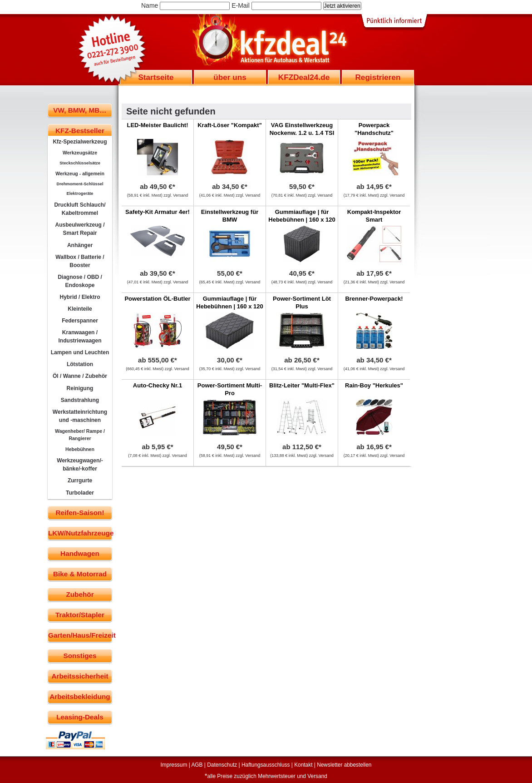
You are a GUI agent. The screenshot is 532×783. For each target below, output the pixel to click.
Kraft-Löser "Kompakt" (230, 125)
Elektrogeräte (80, 193)
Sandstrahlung (80, 400)
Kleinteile (80, 309)
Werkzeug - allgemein (80, 173)
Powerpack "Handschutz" (374, 129)
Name (150, 5)
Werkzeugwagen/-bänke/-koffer (80, 465)
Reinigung (80, 388)
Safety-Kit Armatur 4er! (158, 212)
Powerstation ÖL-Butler (157, 299)
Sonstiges (80, 656)
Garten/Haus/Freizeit (80, 635)
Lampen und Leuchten (80, 352)
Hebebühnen (80, 449)
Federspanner (80, 321)
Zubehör (80, 594)
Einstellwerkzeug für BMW (230, 216)
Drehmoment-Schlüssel (80, 184)
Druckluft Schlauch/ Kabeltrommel (80, 209)
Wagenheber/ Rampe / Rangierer (80, 435)
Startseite (156, 77)
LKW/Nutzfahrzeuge (80, 533)
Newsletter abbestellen (344, 765)
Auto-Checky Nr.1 (158, 385)
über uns (230, 77)
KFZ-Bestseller (80, 131)
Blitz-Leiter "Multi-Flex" (302, 385)
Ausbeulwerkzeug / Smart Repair (80, 229)
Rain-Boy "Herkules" (374, 385)
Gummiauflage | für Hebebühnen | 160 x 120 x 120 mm (302, 220)
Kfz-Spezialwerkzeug (80, 142)
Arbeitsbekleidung (80, 696)
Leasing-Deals (80, 717)
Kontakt (303, 765)
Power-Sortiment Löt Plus (302, 302)
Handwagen (80, 553)
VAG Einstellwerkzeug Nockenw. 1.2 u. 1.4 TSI (302, 129)
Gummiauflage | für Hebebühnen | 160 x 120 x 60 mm (229, 306)
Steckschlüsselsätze (80, 163)
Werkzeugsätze (80, 153)
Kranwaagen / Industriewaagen (80, 337)
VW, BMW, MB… (80, 110)
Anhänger (80, 245)
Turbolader (80, 493)
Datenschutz (222, 765)
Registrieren (378, 77)
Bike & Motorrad (80, 574)
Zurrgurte (80, 481)
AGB (197, 765)
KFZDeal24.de (304, 77)
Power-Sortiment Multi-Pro (230, 389)
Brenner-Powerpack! (374, 299)
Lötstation (80, 364)
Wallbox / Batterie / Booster (80, 261)
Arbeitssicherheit (80, 676)
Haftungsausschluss (266, 765)
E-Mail (241, 5)
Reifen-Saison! (80, 513)
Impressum (174, 765)
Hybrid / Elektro (80, 297)
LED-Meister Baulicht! (157, 125)
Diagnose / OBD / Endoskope (80, 281)
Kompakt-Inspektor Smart (374, 216)
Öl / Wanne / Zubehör (80, 376)
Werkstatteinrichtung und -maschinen (80, 416)
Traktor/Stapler (80, 615)
